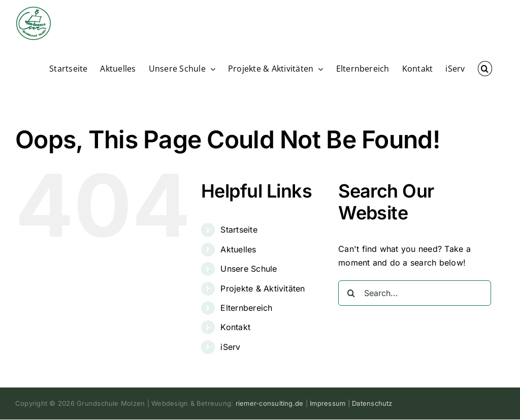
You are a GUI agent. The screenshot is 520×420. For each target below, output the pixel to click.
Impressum (328, 403)
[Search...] (415, 293)
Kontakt (235, 327)
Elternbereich (246, 308)
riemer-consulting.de (270, 403)
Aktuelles (238, 249)
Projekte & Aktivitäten (263, 288)
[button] (485, 68)
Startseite (239, 230)
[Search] (351, 293)
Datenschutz (372, 403)
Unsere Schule (249, 269)
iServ (230, 347)
